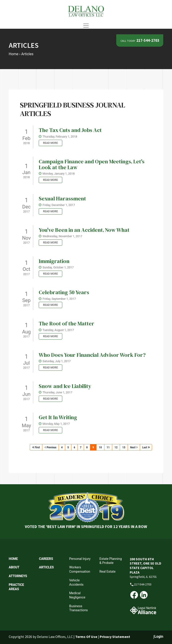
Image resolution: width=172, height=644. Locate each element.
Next (133, 447)
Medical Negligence (77, 595)
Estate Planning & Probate (111, 561)
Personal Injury (80, 559)
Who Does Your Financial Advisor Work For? (92, 355)
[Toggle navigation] (86, 26)
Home (13, 559)
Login (159, 636)
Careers (46, 559)
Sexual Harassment (62, 198)
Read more (51, 143)
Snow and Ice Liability (65, 386)
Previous (52, 447)
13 (124, 447)
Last (145, 447)
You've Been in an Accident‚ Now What (84, 230)
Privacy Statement (115, 637)
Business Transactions (78, 608)
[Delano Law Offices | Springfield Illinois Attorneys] (86, 11)
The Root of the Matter (67, 323)
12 (116, 447)
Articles (46, 567)
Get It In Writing (58, 417)
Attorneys (18, 576)
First (37, 447)
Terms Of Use (86, 637)
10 (100, 447)
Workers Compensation (80, 570)
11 (108, 447)
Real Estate (107, 572)
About (14, 567)
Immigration (54, 261)
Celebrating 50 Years (64, 292)
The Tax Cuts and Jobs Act (70, 130)
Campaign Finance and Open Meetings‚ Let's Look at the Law (92, 164)
